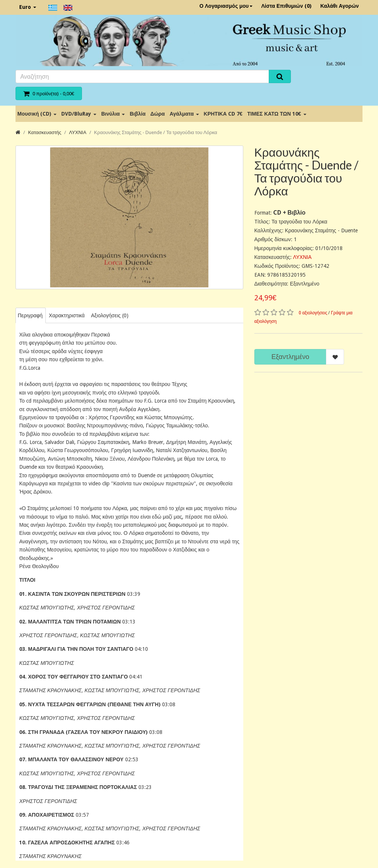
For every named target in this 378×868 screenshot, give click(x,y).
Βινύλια (113, 114)
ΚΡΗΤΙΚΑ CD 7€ (223, 114)
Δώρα (157, 114)
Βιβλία (138, 114)
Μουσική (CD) (37, 114)
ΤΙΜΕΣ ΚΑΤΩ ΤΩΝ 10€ (277, 114)
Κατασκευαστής (45, 132)
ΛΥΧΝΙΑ (78, 132)
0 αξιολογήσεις (313, 313)
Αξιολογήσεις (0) (109, 315)
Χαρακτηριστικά (67, 315)
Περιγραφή (30, 315)
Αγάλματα (184, 114)
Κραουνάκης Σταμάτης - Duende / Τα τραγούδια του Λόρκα (156, 132)
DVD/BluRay (79, 114)
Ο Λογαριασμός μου (226, 6)
